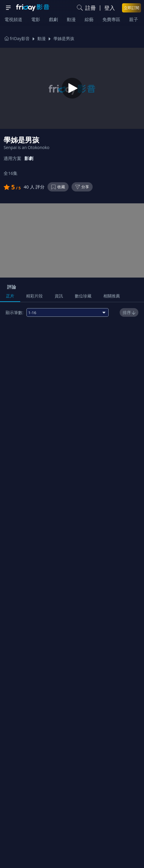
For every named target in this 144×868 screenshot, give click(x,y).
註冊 (91, 8)
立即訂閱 (132, 8)
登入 (110, 8)
